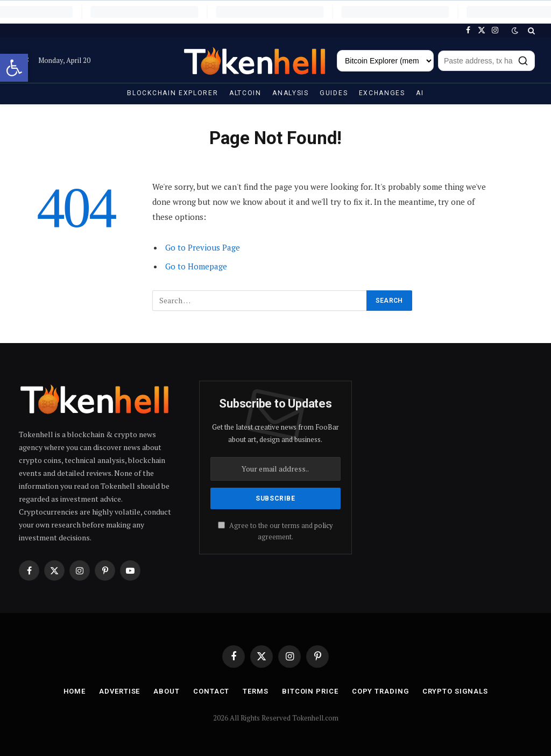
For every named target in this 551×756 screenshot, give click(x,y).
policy (323, 526)
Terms (256, 691)
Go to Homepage (196, 266)
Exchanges (382, 93)
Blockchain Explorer (172, 93)
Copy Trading (380, 691)
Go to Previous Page (203, 247)
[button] (14, 68)
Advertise (119, 691)
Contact (211, 691)
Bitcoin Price (310, 691)
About (167, 691)
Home (75, 691)
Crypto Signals (455, 691)
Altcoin (245, 93)
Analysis (291, 93)
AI (420, 93)
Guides (334, 93)
